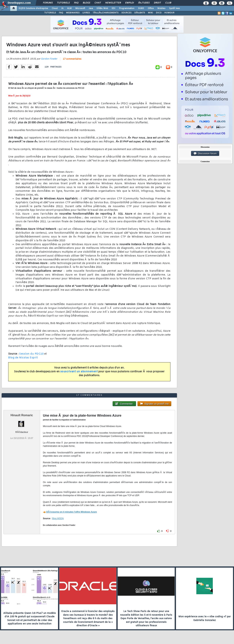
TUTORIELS (50, 13)
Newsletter (113, 3)
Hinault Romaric (22, 415)
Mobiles (161, 8)
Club (168, 3)
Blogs (86, 3)
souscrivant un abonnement (79, 372)
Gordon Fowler (49, 59)
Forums (48, 3)
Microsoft (80, 8)
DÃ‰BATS (140, 13)
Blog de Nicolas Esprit (23, 358)
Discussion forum (205, 153)
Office (151, 8)
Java (91, 8)
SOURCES (126, 13)
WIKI (150, 13)
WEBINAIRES (73, 13)
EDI (114, 8)
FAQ (76, 3)
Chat (98, 3)
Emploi (130, 3)
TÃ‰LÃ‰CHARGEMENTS (106, 13)
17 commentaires (72, 59)
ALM (69, 8)
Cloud (55, 8)
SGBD (141, 8)
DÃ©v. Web (102, 8)
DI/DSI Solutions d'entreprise (33, 8)
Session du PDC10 (31, 354)
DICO (159, 13)
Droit (157, 3)
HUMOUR (169, 13)
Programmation (127, 8)
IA (62, 8)
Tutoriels (63, 3)
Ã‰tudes (144, 3)
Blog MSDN (58, 518)
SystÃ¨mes (174, 8)
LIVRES (86, 13)
